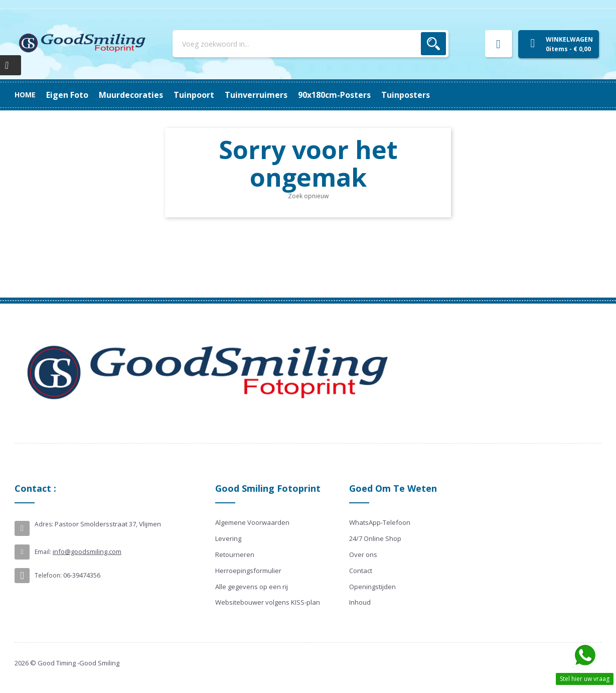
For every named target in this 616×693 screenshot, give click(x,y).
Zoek (433, 44)
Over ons (363, 555)
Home (25, 95)
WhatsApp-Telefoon (380, 522)
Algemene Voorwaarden (252, 522)
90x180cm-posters (143, 95)
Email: (43, 552)
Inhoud (360, 602)
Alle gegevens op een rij (252, 587)
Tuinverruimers (223, 95)
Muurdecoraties (351, 95)
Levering (228, 538)
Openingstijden (372, 587)
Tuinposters (70, 95)
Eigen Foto (416, 95)
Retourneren (235, 555)
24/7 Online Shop (375, 538)
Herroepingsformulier (248, 571)
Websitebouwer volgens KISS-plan (268, 602)
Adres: (44, 524)
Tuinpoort (287, 95)
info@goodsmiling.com (87, 551)
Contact (361, 571)
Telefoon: (48, 575)
